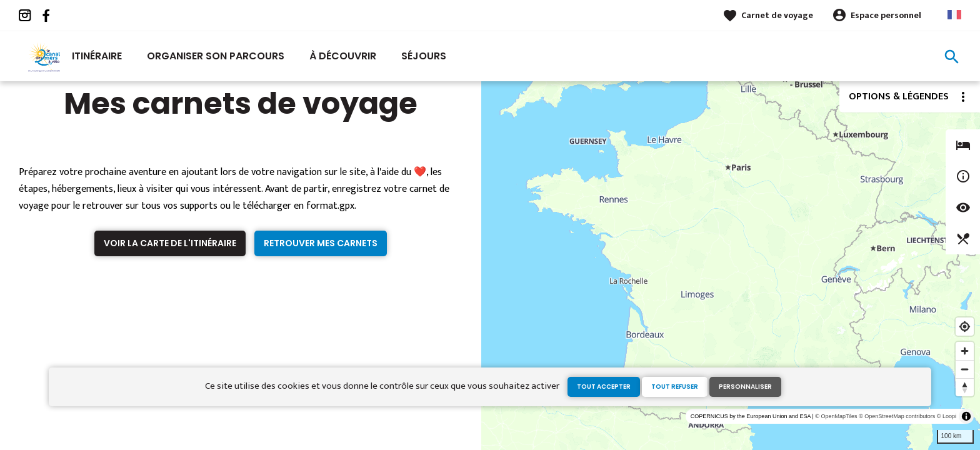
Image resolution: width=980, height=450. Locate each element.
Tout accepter (604, 387)
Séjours (424, 56)
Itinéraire (97, 56)
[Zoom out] (965, 369)
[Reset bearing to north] (965, 387)
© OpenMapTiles (836, 416)
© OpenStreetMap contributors (897, 416)
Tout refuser (675, 387)
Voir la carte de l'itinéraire (170, 243)
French (954, 15)
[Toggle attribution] (966, 416)
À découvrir (343, 56)
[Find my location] (965, 327)
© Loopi (947, 416)
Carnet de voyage (777, 15)
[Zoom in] (965, 351)
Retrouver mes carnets (321, 243)
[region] (731, 266)
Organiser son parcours (216, 56)
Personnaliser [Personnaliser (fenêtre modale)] (745, 387)
